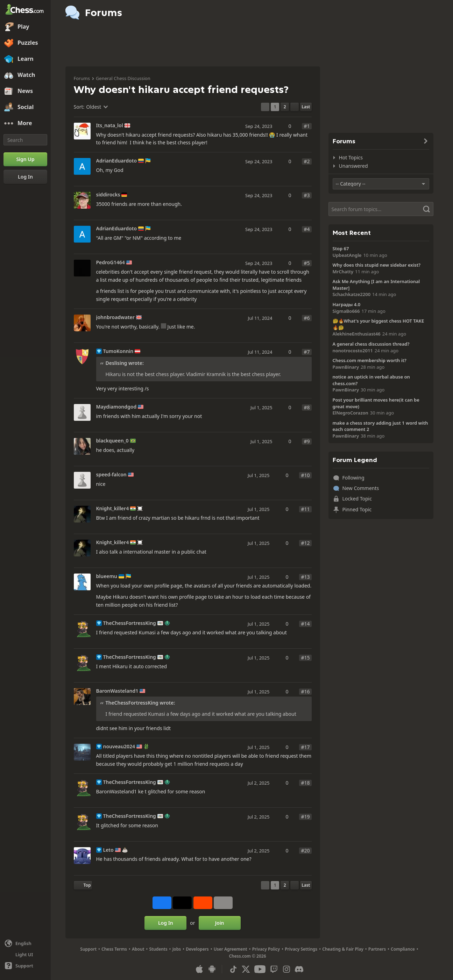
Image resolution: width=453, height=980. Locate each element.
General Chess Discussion (123, 78)
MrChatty (343, 272)
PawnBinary (346, 367)
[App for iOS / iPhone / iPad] (199, 969)
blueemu (107, 576)
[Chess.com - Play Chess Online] (25, 10)
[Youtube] (260, 969)
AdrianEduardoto (117, 161)
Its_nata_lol (110, 125)
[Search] (25, 140)
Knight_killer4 (113, 509)
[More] (25, 123)
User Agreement (231, 949)
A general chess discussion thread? (371, 344)
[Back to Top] (83, 885)
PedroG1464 (111, 262)
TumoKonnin (118, 351)
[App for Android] (212, 969)
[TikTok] (233, 969)
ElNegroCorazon (351, 413)
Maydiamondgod (116, 407)
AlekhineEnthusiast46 (357, 334)
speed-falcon (111, 475)
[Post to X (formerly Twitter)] (182, 903)
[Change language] (25, 943)
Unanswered (353, 166)
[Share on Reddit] (203, 903)
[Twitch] (274, 969)
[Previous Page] (265, 107)
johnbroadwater (115, 317)
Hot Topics (351, 157)
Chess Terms (114, 949)
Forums (82, 78)
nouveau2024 (119, 747)
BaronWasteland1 (117, 691)
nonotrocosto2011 (353, 351)
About (138, 949)
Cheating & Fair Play (343, 949)
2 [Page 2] (285, 107)
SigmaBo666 (346, 311)
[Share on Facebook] (162, 903)
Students (158, 949)
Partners (377, 949)
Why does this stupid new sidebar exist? (377, 265)
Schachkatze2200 (352, 294)
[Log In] (25, 177)
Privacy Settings (301, 949)
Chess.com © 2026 (247, 956)
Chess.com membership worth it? (370, 360)
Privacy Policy (266, 949)
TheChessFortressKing (130, 623)
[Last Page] (306, 107)
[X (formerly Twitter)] (246, 969)
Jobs (177, 949)
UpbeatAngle (347, 255)
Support (88, 949)
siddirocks (108, 195)
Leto (108, 850)
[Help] (25, 966)
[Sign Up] (25, 159)
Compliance (403, 949)
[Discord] (299, 969)
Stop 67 (341, 248)
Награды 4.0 (347, 304)
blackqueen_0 (112, 441)
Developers (197, 949)
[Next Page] (295, 107)
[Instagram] (286, 969)
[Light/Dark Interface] (25, 954)
